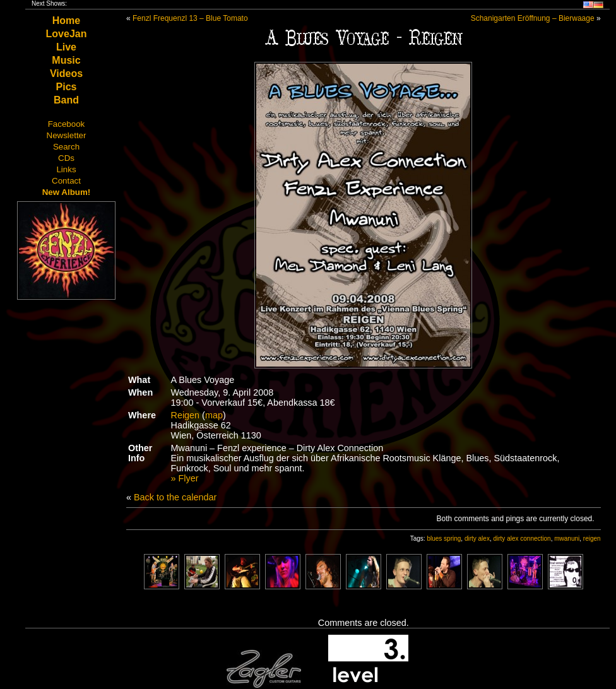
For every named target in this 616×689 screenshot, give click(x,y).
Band (66, 100)
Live (66, 47)
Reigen (186, 415)
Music (66, 60)
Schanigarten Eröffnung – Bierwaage (533, 18)
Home (66, 21)
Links (66, 169)
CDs (66, 158)
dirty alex (477, 539)
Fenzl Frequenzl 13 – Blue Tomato (190, 18)
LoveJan (67, 34)
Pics (67, 87)
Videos (66, 74)
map (214, 415)
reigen (592, 539)
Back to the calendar (175, 497)
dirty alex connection (522, 539)
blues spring (444, 539)
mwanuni (567, 539)
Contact (66, 181)
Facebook (67, 124)
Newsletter (67, 135)
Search (66, 147)
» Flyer (185, 478)
